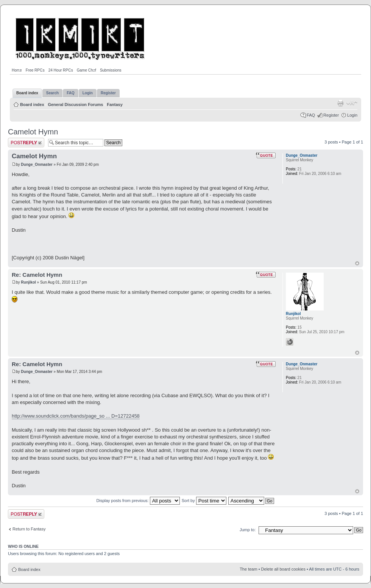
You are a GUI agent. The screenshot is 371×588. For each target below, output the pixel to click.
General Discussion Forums (75, 104)
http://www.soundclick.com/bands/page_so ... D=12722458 (76, 416)
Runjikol (28, 282)
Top (357, 263)
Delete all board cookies (283, 569)
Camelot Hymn (33, 132)
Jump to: (248, 530)
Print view (340, 103)
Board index (32, 104)
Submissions (111, 70)
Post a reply (26, 143)
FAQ (311, 115)
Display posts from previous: (138, 501)
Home (17, 70)
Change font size (352, 103)
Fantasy (115, 104)
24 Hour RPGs (61, 70)
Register (331, 115)
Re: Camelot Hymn (37, 275)
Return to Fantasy (29, 529)
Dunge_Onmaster (37, 165)
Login (352, 115)
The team (248, 569)
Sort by (204, 501)
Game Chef (87, 70)
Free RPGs (35, 70)
